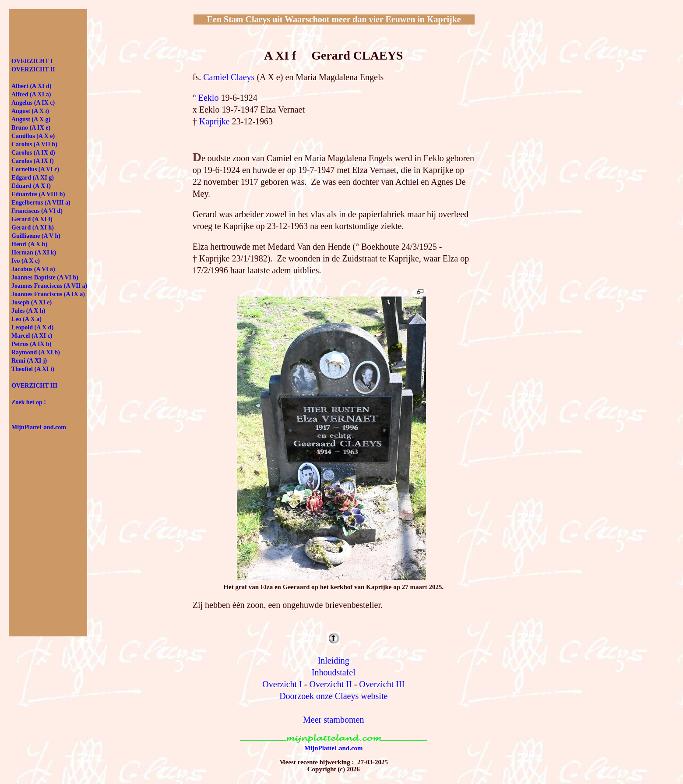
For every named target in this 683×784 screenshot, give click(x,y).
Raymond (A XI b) (36, 352)
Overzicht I (282, 684)
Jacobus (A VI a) (33, 269)
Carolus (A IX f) (33, 161)
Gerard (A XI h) (33, 228)
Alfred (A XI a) (31, 94)
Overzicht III (382, 684)
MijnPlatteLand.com (334, 748)
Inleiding (334, 660)
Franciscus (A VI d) (37, 211)
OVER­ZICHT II (33, 69)
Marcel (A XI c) (32, 336)
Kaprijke (215, 121)
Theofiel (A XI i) (33, 369)
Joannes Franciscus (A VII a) (49, 286)
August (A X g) (31, 119)
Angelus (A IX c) (33, 103)
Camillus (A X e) (33, 136)
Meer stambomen (333, 720)
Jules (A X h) (28, 311)
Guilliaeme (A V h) (36, 236)
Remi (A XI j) (29, 361)
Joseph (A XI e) (32, 302)
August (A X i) (30, 111)
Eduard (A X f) (31, 186)
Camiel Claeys (229, 77)
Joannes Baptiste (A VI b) (45, 277)
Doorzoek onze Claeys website (333, 696)
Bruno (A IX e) (31, 128)
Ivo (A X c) (26, 261)
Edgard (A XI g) (33, 178)
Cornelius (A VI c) (35, 169)
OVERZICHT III (34, 386)
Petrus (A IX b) (31, 344)
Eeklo (209, 98)
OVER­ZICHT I (32, 61)
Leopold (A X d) (32, 327)
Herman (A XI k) (34, 253)
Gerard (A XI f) (32, 219)
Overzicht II (331, 684)
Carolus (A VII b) (34, 144)
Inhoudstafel (334, 672)
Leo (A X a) (26, 319)
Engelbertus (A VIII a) (41, 203)
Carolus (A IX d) (33, 153)
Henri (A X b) (29, 244)
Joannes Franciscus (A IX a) (48, 294)
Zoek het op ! (29, 402)
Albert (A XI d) (31, 86)
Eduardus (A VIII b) (38, 194)
